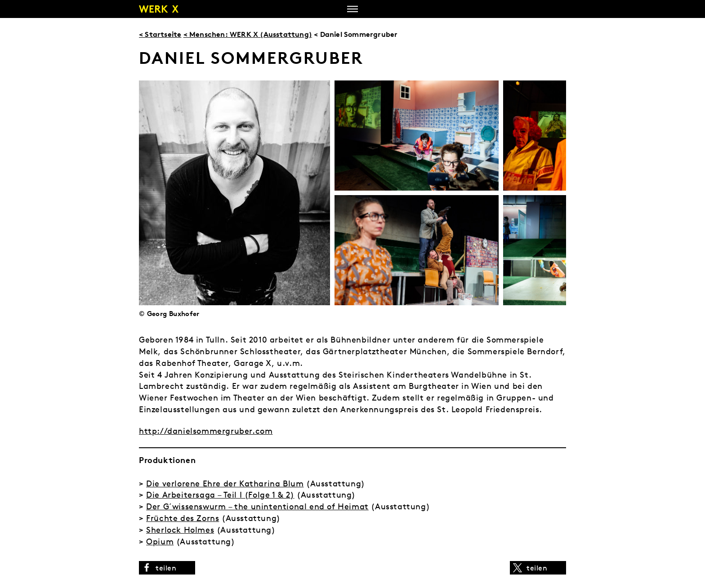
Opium (160, 541)
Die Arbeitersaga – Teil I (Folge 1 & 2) (220, 495)
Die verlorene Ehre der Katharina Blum (225, 483)
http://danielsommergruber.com (206, 431)
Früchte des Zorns (183, 518)
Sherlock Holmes (180, 530)
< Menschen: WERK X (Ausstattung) (248, 34)
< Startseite (160, 34)
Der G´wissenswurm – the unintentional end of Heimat (257, 506)
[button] (167, 568)
